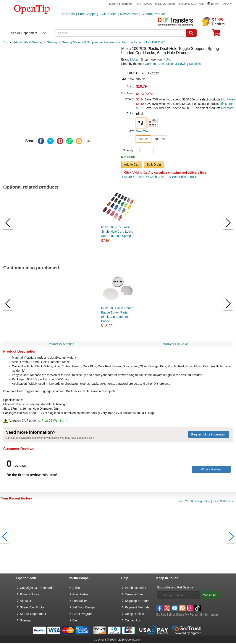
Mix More (228, 99)
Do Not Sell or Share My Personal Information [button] (187, 614)
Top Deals (67, 14)
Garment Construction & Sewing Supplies (173, 64)
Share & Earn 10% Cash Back (143, 177)
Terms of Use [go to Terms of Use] (134, 594)
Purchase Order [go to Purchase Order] (136, 588)
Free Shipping (88, 14)
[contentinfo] (32, 9)
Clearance (109, 14)
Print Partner (81, 594)
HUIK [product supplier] (167, 59)
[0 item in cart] (216, 34)
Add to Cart (132, 164)
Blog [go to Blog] (76, 620)
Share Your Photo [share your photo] (32, 607)
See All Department (24, 33)
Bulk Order (154, 164)
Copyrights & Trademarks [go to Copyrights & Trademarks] (37, 588)
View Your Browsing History (195, 501)
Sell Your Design (84, 607)
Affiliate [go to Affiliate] (78, 588)
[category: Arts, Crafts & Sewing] (28, 42)
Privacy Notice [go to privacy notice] (30, 594)
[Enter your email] (178, 595)
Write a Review (211, 469)
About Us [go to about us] (26, 601)
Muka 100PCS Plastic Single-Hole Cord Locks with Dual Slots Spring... (117, 232)
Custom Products (154, 14)
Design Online (134, 614)
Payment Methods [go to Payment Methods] (137, 607)
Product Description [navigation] (61, 344)
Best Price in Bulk (183, 177)
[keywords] (121, 33)
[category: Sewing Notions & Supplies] (80, 42)
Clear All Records (223, 501)
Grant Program (83, 614)
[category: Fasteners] (110, 42)
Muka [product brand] (134, 59)
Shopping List (187, 4)
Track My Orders (165, 4)
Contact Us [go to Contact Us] (132, 620)
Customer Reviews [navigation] (175, 344)
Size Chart (143, 131)
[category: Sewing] (52, 42)
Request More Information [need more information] (209, 434)
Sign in (114, 4)
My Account (145, 4)
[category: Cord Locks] (130, 42)
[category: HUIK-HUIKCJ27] (154, 42)
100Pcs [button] (143, 139)
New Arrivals (129, 14)
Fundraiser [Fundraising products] (80, 601)
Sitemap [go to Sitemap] (25, 620)
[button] (220, 4)
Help (201, 4)
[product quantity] (145, 150)
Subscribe (210, 595)
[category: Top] (6, 42)
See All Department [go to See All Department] (33, 614)
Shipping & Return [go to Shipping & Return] (137, 601)
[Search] (191, 33)
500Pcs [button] (160, 139)
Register (126, 4)
